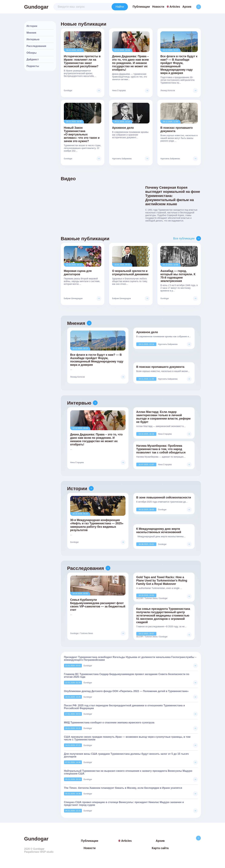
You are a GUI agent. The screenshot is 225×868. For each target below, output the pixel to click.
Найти (120, 7)
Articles (173, 7)
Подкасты (33, 66)
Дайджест (33, 59)
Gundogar (36, 7)
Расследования (36, 46)
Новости (158, 7)
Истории (32, 26)
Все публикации (184, 238)
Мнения (31, 33)
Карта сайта (160, 848)
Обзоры (32, 53)
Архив (187, 7)
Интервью (33, 39)
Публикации (141, 7)
